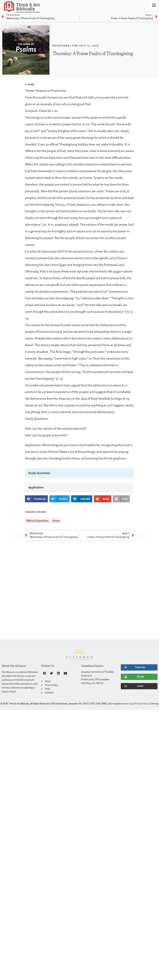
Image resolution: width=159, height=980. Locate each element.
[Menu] (154, 5)
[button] (36, 499)
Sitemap (154, 704)
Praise (56, 521)
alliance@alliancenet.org (120, 704)
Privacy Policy (141, 704)
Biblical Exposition (37, 521)
